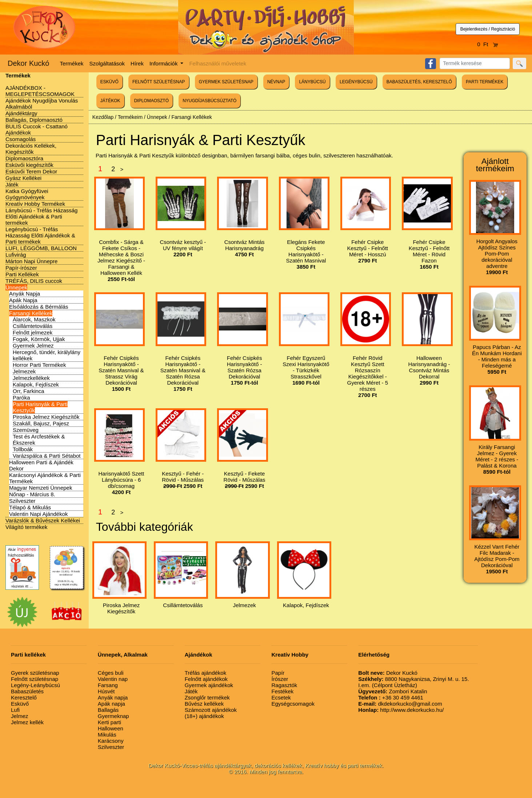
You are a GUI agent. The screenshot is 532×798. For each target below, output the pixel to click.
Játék (12, 185)
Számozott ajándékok (211, 710)
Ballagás (108, 710)
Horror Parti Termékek (39, 365)
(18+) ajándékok (204, 716)
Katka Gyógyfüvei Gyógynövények (27, 194)
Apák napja (111, 704)
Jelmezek (24, 371)
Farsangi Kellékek (31, 313)
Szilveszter (22, 501)
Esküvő (20, 704)
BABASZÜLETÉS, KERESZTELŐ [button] (419, 82)
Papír (278, 673)
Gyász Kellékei (23, 178)
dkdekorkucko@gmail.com (400, 704)
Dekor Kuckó (29, 63)
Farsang (108, 685)
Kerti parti (109, 722)
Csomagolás (21, 139)
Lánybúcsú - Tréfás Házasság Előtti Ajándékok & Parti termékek (41, 216)
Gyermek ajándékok (209, 685)
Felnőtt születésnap (35, 679)
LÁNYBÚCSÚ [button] (312, 82)
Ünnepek (16, 287)
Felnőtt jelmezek (33, 332)
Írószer (280, 679)
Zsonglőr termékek (207, 697)
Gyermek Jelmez (33, 346)
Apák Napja (23, 300)
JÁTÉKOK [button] (110, 101)
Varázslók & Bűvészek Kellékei (43, 520)
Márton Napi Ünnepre (31, 261)
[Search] (475, 63)
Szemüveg (26, 430)
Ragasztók (284, 685)
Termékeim (130, 117)
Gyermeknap (113, 716)
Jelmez (20, 716)
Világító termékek (27, 527)
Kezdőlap (103, 117)
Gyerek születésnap (35, 673)
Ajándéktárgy (21, 113)
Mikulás (107, 735)
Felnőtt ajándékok (206, 679)
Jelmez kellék (27, 722)
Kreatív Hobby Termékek (35, 204)
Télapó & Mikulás (30, 507)
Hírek (137, 63)
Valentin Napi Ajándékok (39, 514)
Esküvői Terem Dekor (31, 171)
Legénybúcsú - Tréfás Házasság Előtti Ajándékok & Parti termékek (40, 235)
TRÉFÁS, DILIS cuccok (34, 281)
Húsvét (106, 691)
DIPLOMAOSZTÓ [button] (151, 101)
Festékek (282, 691)
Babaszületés (27, 691)
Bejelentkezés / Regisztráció (488, 29)
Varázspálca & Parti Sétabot (47, 456)
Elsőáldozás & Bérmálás (39, 307)
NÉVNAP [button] (276, 82)
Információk (164, 63)
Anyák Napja (25, 294)
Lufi (15, 710)
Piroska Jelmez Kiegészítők (46, 417)
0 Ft (488, 44)
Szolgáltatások (107, 63)
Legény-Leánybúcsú (35, 685)
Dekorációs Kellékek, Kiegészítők (31, 149)
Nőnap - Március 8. (32, 494)
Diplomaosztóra (24, 158)
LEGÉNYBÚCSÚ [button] (356, 82)
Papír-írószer (21, 268)
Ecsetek (281, 697)
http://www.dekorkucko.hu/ (401, 710)
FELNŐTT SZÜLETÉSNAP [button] (159, 82)
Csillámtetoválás (33, 326)
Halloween (111, 728)
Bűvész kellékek (204, 704)
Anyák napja (113, 697)
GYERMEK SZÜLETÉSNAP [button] (226, 82)
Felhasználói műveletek (218, 63)
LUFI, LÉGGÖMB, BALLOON (41, 248)
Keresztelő (24, 697)
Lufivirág (16, 255)
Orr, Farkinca (29, 391)
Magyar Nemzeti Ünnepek (41, 488)
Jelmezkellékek (31, 378)
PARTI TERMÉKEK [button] (485, 82)
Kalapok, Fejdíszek (36, 384)
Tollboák (23, 449)
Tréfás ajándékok (206, 673)
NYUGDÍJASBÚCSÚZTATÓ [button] (209, 101)
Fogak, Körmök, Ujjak (39, 339)
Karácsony (111, 741)
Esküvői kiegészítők (29, 165)
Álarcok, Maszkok (34, 319)
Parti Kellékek (22, 274)
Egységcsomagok (293, 704)
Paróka (21, 398)
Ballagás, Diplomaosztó (34, 120)
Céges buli (111, 673)
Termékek (72, 63)
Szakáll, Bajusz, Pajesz (41, 423)
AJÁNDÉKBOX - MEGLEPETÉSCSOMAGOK (40, 91)
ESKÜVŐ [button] (109, 82)
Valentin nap (113, 679)
